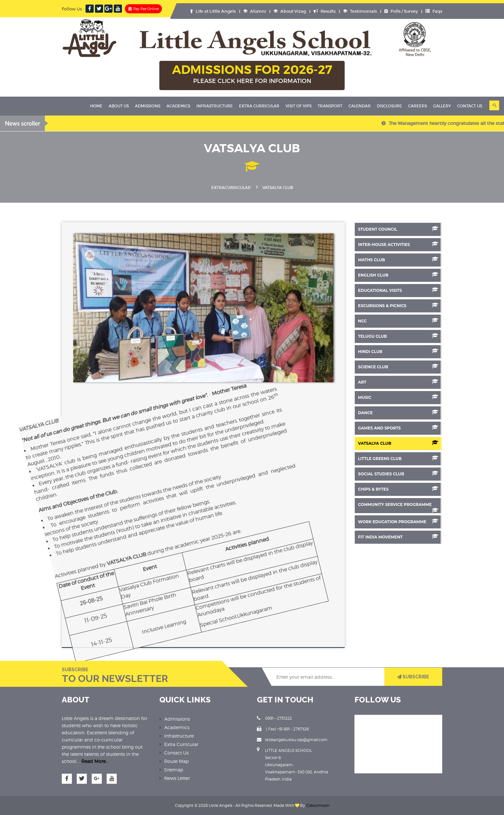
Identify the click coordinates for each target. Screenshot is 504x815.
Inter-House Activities (398, 244)
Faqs (434, 11)
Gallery (442, 106)
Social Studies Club (398, 474)
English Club (398, 275)
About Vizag (290, 11)
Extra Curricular (259, 106)
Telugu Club (398, 336)
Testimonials (360, 11)
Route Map (176, 761)
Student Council (398, 229)
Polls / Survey (401, 11)
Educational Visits (398, 290)
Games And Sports (398, 428)
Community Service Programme (398, 507)
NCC (398, 321)
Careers (418, 106)
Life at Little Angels (213, 11)
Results (325, 11)
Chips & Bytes (398, 489)
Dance (398, 412)
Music (398, 397)
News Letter (177, 778)
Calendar (360, 106)
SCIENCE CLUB (398, 367)
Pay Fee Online (143, 9)
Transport (330, 106)
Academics (178, 106)
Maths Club (398, 259)
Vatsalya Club (398, 443)
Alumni (255, 11)
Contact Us (470, 106)
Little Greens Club (398, 458)
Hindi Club (398, 351)
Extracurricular (231, 188)
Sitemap (174, 770)
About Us (119, 106)
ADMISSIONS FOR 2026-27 (252, 75)
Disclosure (389, 106)
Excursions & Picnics (398, 305)
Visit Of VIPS (298, 106)
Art (398, 382)
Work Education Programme (398, 521)
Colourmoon (318, 805)
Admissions (148, 106)
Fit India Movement (398, 537)
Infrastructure (215, 106)
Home (96, 106)
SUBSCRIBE (413, 677)
